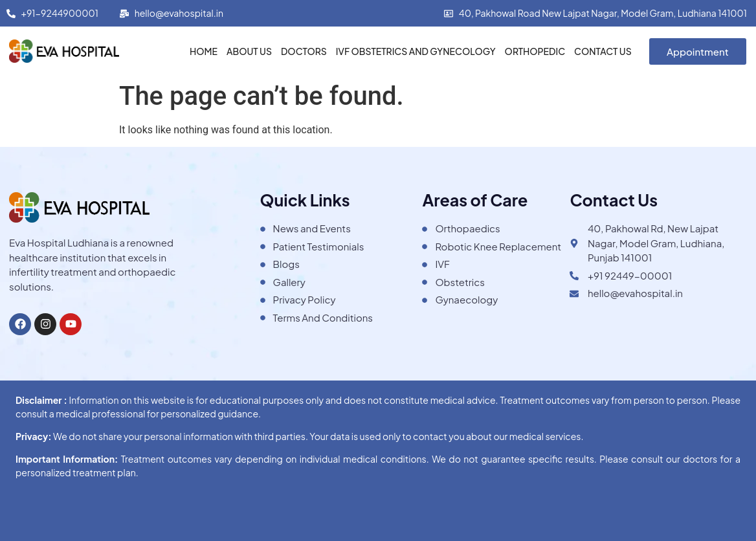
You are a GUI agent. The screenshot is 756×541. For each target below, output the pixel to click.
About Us (249, 51)
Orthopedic (535, 51)
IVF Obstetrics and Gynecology (416, 51)
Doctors (304, 51)
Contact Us (603, 51)
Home (204, 51)
